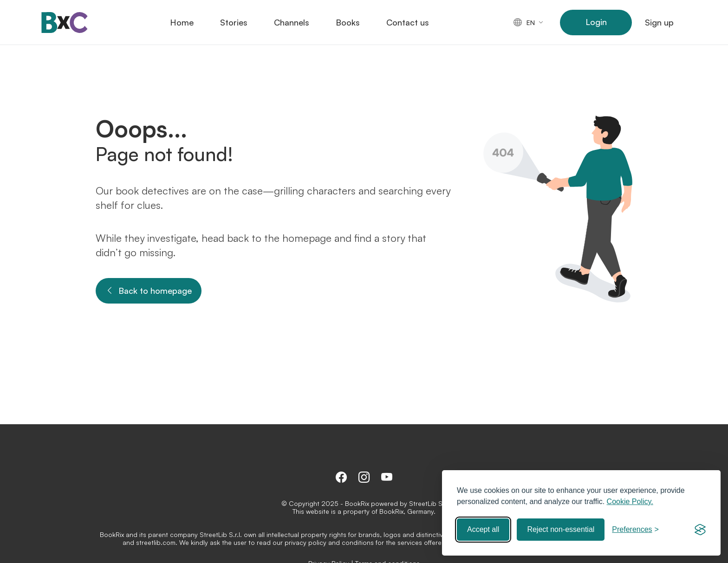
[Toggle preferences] (635, 530)
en (524, 23)
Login (596, 22)
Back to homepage (149, 291)
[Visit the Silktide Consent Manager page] (700, 530)
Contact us (408, 22)
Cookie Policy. (630, 502)
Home (182, 22)
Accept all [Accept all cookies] (483, 529)
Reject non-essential (561, 529)
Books (348, 22)
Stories (234, 22)
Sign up (659, 22)
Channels (292, 22)
